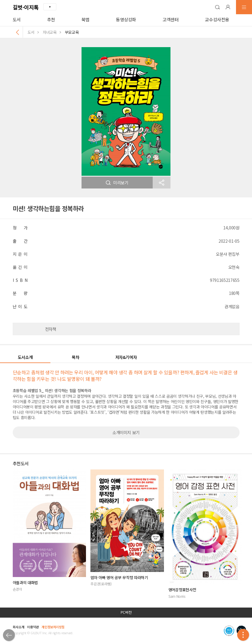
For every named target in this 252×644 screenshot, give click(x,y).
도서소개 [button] (25, 357)
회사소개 (19, 627)
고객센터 (171, 19)
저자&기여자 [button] (126, 357)
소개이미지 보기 (126, 432)
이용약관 (33, 627)
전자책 (51, 329)
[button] (217, 7)
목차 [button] (75, 357)
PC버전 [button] (126, 612)
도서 (17, 19)
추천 (51, 19)
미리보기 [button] (117, 183)
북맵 (86, 19)
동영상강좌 (126, 19)
